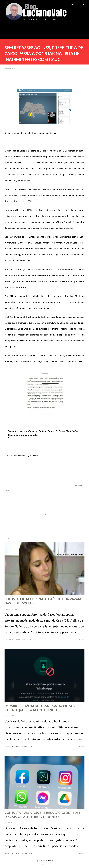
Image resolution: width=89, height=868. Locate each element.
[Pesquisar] (75, 4)
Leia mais (82, 640)
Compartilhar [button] (77, 485)
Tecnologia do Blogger (44, 861)
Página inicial (9, 35)
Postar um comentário (24, 640)
